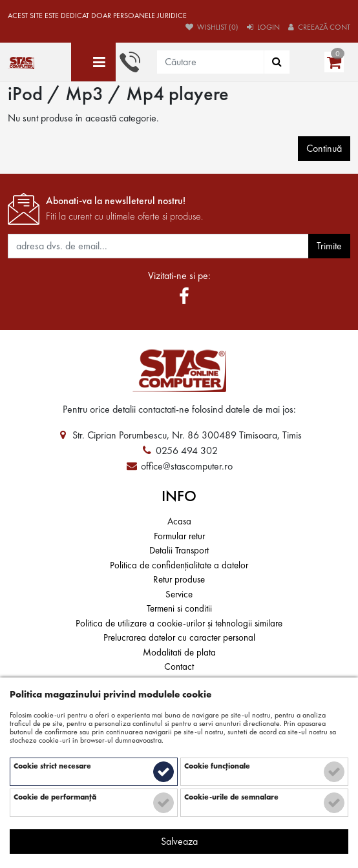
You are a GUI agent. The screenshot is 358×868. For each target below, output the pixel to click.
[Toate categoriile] (93, 62)
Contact (179, 666)
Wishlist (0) (212, 27)
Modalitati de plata (179, 652)
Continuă (324, 148)
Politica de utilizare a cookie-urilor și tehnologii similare (179, 623)
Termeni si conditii (179, 608)
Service (179, 594)
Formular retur (179, 536)
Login (263, 27)
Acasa (179, 521)
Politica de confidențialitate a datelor (179, 565)
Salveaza (179, 841)
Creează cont (319, 27)
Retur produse (179, 579)
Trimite (329, 246)
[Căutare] (277, 62)
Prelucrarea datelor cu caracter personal (179, 637)
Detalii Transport (179, 550)
